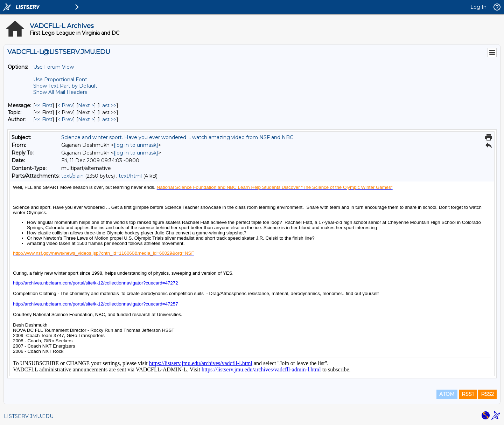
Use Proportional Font (60, 80)
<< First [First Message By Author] (44, 119)
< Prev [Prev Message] (65, 105)
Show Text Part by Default (65, 86)
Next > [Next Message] (86, 105)
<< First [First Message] (44, 105)
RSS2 (487, 394)
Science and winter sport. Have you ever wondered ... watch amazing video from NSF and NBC (177, 137)
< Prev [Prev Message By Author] (65, 119)
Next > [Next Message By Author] (86, 119)
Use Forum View (54, 67)
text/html (130, 176)
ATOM (447, 394)
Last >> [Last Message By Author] (108, 119)
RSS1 (468, 394)
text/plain (72, 176)
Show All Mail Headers (60, 92)
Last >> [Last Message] (108, 105)
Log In (478, 7)
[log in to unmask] (136, 145)
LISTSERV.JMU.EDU (29, 416)
